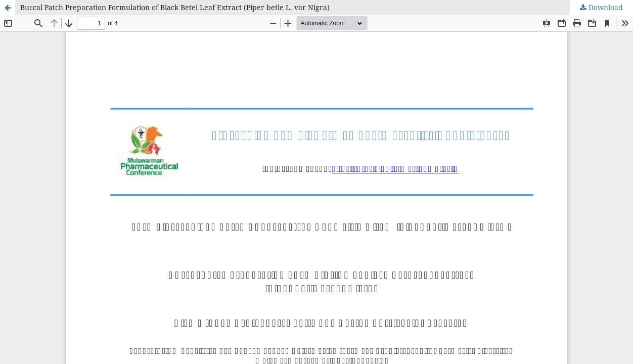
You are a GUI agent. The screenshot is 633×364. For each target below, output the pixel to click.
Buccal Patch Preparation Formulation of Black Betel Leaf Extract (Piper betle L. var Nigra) (175, 7)
